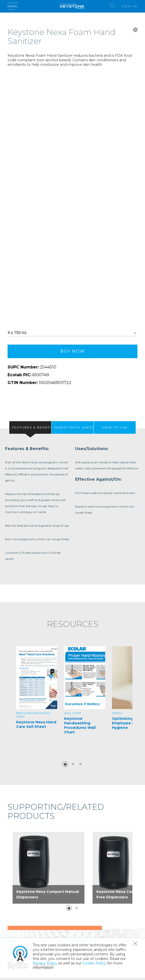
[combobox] (72, 333)
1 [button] (65, 764)
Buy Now (73, 351)
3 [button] (80, 764)
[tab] (30, 427)
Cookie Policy (94, 963)
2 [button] (73, 764)
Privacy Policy (45, 963)
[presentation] (30, 427)
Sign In (129, 6)
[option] (37, 698)
